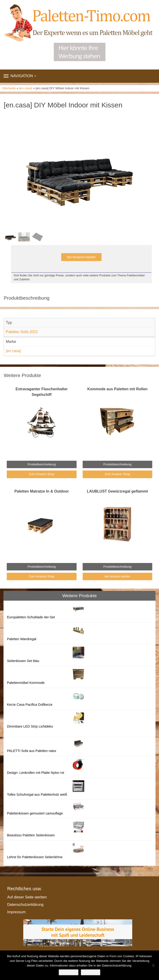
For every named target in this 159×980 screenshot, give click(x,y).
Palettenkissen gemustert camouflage (35, 813)
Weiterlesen (91, 972)
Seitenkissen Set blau (23, 661)
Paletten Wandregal (22, 639)
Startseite (9, 88)
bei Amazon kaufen (81, 257)
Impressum (16, 912)
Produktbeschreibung (42, 464)
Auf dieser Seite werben (27, 897)
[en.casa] (26, 88)
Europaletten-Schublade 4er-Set (31, 617)
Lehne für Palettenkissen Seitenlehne (35, 857)
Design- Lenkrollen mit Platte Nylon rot (36, 773)
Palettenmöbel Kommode (26, 683)
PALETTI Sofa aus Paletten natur (32, 751)
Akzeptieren (69, 972)
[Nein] (153, 965)
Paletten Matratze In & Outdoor (42, 491)
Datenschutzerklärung (25, 905)
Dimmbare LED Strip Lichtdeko (30, 726)
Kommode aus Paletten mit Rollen (117, 389)
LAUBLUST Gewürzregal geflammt (117, 491)
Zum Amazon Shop (42, 474)
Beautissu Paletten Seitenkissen (31, 835)
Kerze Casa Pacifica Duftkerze (30, 705)
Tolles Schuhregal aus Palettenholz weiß (37, 795)
